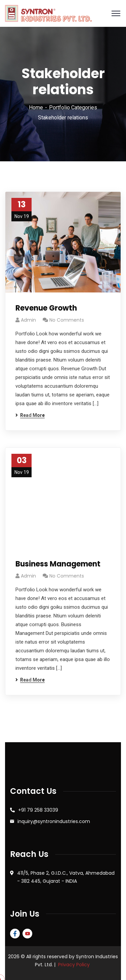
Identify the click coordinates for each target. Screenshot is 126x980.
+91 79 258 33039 (38, 810)
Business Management (58, 564)
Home (36, 107)
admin (28, 320)
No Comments (67, 320)
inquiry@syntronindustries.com (54, 821)
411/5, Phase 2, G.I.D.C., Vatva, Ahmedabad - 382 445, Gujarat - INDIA (66, 877)
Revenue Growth (46, 308)
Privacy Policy (74, 965)
